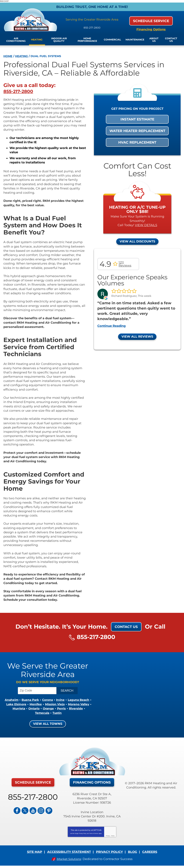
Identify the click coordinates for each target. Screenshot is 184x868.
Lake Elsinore (53, 704)
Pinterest (49, 809)
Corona (60, 700)
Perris (31, 713)
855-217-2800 (92, 26)
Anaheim (23, 700)
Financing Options (151, 29)
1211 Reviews (125, 264)
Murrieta (65, 708)
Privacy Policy (83, 833)
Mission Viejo (19, 708)
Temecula (65, 713)
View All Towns (48, 724)
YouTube (33, 809)
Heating (21, 56)
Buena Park (42, 700)
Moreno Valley (44, 708)
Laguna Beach (28, 704)
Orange (17, 713)
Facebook (17, 809)
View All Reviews (137, 337)
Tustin (80, 713)
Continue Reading (112, 326)
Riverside (46, 713)
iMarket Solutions (69, 858)
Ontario (81, 708)
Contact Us (126, 627)
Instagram (41, 809)
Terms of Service (94, 833)
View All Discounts (137, 241)
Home (8, 56)
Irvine (74, 700)
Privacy (108, 836)
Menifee (73, 704)
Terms (113, 836)
